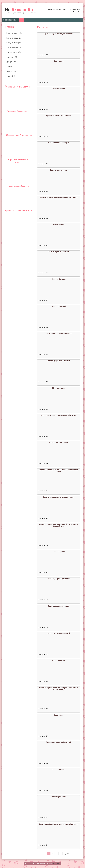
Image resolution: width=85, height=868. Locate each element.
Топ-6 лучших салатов (59, 170)
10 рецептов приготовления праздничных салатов (59, 197)
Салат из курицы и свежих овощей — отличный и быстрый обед (59, 689)
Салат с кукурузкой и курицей (59, 361)
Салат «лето (59, 61)
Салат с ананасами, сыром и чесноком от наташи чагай (59, 471)
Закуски (9, 67)
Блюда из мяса (12, 33)
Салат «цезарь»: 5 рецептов (59, 579)
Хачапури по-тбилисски (19, 186)
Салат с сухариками (59, 797)
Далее (67, 854)
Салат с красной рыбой (59, 443)
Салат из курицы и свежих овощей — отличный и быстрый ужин (59, 525)
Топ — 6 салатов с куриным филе (59, 334)
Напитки (9, 71)
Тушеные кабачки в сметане (19, 111)
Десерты (10, 62)
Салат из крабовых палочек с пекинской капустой (59, 824)
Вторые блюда (12, 52)
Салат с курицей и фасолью (59, 606)
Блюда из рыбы (12, 43)
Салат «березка (59, 660)
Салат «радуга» (59, 552)
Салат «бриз (59, 715)
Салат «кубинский (59, 279)
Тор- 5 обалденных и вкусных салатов (59, 34)
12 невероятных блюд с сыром (19, 135)
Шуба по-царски (59, 388)
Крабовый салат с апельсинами (59, 116)
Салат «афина (59, 225)
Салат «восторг (59, 769)
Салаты (9, 76)
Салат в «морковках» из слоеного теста (59, 497)
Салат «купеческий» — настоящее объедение (59, 415)
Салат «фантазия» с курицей (59, 633)
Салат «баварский (59, 306)
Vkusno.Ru (19, 10)
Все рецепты (11, 47)
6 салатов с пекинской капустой (59, 742)
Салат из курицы (59, 88)
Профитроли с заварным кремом (19, 210)
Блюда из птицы (12, 38)
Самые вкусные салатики (59, 252)
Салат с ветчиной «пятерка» (59, 143)
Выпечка (10, 57)
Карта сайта (56, 863)
